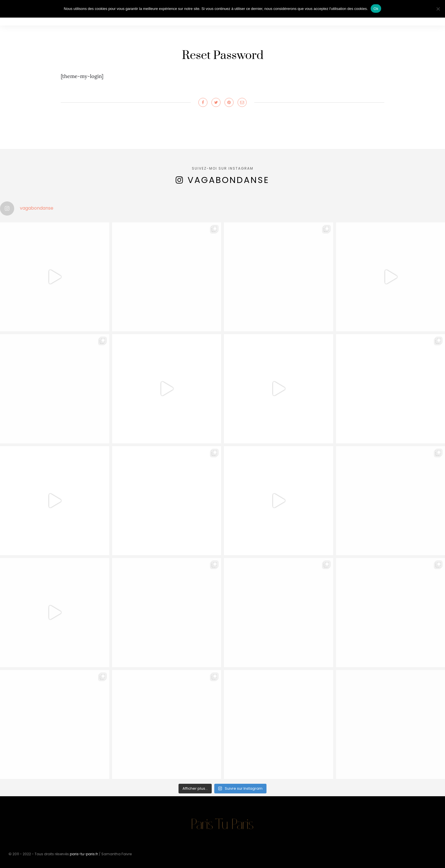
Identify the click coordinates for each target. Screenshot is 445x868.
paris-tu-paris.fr (84, 854)
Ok (376, 9)
